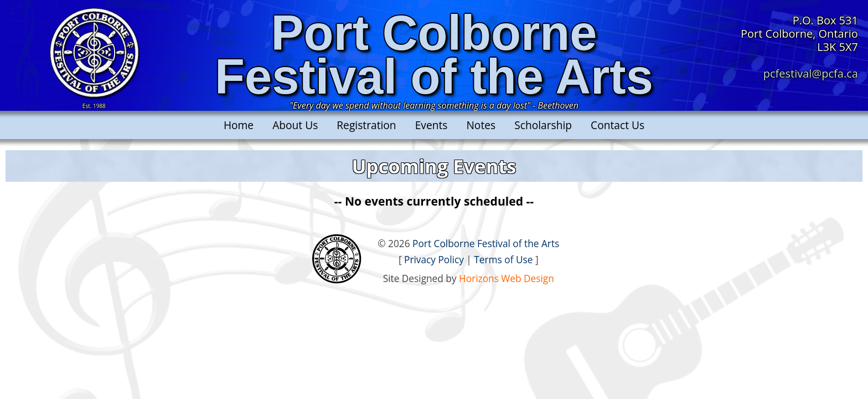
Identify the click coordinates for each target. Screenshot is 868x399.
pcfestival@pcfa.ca (811, 73)
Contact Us (618, 125)
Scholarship (543, 125)
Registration (366, 125)
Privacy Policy (434, 260)
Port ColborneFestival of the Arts (434, 55)
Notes (481, 125)
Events (432, 125)
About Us (295, 125)
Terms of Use (503, 260)
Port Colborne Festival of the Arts (486, 244)
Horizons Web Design (507, 278)
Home (239, 125)
